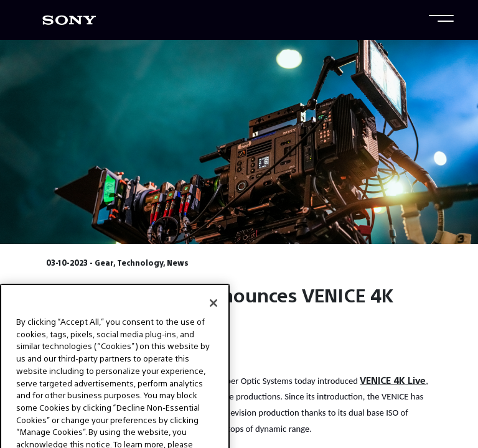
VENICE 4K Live (393, 380)
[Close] (213, 315)
